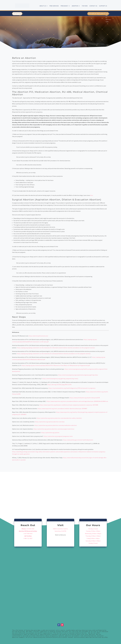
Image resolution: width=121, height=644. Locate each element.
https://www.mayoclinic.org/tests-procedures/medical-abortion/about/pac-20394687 (62, 409)
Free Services (54, 6)
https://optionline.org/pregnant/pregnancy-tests (58, 436)
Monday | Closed (93, 529)
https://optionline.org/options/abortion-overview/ (50, 422)
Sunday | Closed (93, 543)
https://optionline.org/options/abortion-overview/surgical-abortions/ (54, 429)
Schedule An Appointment (97, 14)
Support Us (103, 6)
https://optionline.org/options (50, 433)
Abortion (75, 6)
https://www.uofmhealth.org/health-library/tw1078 (85, 398)
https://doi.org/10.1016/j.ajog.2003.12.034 (59, 385)
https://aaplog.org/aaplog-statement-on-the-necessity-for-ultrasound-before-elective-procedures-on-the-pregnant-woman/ (54, 354)
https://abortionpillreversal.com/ (38, 336)
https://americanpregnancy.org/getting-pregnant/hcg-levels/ (60, 379)
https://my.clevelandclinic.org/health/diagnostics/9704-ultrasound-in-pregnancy (72, 388)
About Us (43, 6)
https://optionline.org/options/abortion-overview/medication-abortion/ (56, 425)
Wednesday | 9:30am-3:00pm (93, 534)
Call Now (16, 14)
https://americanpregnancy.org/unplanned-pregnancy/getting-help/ (78, 375)
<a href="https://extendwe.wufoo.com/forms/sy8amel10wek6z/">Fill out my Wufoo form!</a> (61, 584)
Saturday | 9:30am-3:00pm (93, 541)
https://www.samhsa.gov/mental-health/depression (78, 440)
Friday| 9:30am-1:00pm (93, 538)
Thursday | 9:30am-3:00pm (93, 536)
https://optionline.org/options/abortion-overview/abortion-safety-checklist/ (59, 418)
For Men (85, 6)
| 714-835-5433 (28, 529)
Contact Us (93, 6)
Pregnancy (64, 6)
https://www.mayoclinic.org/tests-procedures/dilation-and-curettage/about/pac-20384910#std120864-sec (77, 401)
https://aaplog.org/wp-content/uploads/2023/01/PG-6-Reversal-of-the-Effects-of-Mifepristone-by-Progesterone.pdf (56, 365)
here (92, 195)
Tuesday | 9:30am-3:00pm (93, 531)
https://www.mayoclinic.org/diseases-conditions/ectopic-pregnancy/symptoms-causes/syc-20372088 (69, 405)
